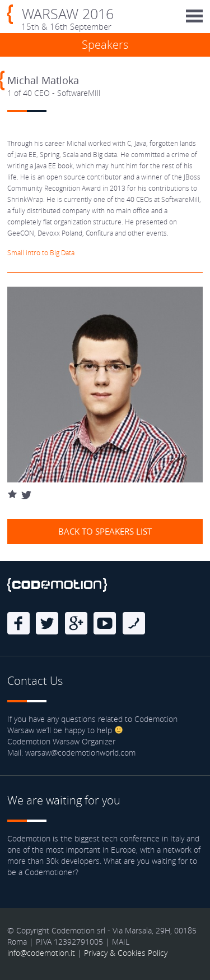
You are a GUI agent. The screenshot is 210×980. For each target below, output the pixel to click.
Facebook (18, 623)
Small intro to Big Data (41, 252)
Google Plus (76, 623)
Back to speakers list (105, 531)
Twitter (47, 623)
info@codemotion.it (41, 953)
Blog (134, 623)
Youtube (105, 623)
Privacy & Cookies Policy (126, 953)
